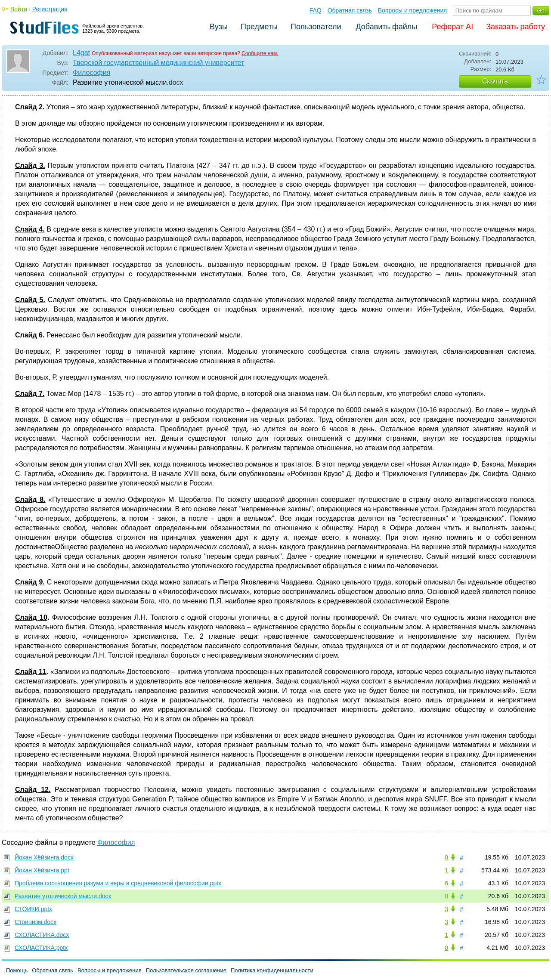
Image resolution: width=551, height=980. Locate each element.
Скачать (495, 81)
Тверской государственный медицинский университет (158, 63)
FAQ (316, 10)
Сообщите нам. (260, 53)
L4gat (81, 53)
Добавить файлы (386, 27)
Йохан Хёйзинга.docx (44, 857)
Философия (91, 73)
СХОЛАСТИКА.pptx (41, 948)
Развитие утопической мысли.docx (63, 896)
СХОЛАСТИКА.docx (42, 935)
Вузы (219, 27)
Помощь (17, 970)
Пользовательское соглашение (186, 970)
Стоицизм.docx (36, 922)
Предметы (259, 27)
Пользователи (316, 27)
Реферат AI (452, 27)
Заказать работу (515, 27)
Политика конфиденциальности (272, 970)
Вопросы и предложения (412, 10)
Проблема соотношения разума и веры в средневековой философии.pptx (118, 883)
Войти (19, 9)
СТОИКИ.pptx (33, 909)
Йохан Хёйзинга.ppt (42, 870)
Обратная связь (350, 10)
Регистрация (50, 9)
